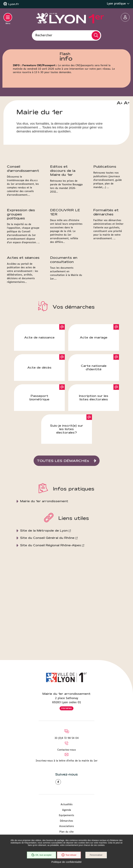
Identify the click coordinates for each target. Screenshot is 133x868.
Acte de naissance (39, 372)
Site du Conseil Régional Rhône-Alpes (51, 580)
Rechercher (44, 35)
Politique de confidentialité (66, 862)
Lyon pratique (118, 4)
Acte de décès (39, 402)
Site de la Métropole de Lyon (44, 565)
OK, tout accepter (41, 855)
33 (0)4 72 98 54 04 (67, 738)
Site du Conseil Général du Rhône (47, 572)
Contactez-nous (67, 750)
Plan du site (66, 832)
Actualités (67, 805)
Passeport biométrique (39, 432)
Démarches (66, 821)
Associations (67, 826)
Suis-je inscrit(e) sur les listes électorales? (67, 464)
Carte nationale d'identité (94, 402)
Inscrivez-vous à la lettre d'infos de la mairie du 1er (67, 761)
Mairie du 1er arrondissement (44, 536)
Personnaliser (96, 855)
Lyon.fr (14, 4)
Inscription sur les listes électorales (94, 432)
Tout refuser (69, 855)
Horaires (66, 708)
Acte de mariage (94, 372)
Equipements (66, 815)
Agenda (67, 810)
